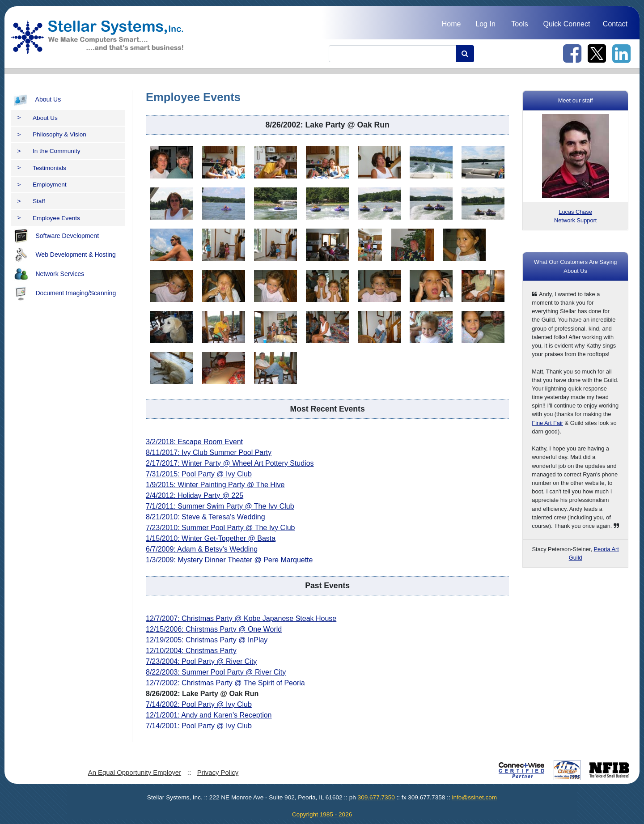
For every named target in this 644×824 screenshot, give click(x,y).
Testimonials (42, 168)
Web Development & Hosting (64, 255)
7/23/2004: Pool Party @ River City (201, 661)
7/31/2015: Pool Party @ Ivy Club (199, 474)
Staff (31, 201)
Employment (42, 185)
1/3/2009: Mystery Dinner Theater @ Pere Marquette (229, 560)
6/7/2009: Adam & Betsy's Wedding (202, 549)
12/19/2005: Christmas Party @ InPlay (207, 640)
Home (451, 24)
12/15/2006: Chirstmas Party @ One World (214, 629)
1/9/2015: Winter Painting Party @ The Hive (215, 485)
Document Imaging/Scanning (64, 293)
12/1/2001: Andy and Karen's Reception (209, 715)
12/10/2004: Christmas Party (191, 651)
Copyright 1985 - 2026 (322, 814)
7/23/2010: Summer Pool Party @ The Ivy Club (220, 528)
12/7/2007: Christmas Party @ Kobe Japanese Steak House (241, 618)
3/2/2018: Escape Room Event (194, 442)
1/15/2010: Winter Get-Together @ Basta (211, 538)
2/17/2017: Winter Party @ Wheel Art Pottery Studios (230, 463)
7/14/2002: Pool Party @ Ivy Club (199, 704)
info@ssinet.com (474, 797)
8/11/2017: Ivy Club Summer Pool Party (209, 452)
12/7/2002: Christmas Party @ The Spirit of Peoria (225, 683)
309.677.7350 (376, 797)
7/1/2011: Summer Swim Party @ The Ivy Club (220, 506)
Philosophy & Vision (52, 134)
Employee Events (49, 218)
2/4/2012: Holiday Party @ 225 (195, 495)
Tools (519, 24)
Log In (485, 24)
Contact (615, 24)
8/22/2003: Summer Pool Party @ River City (216, 672)
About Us (36, 100)
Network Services (48, 274)
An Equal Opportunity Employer (135, 773)
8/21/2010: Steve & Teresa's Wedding (205, 517)
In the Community (49, 151)
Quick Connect (566, 24)
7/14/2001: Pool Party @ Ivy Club (199, 726)
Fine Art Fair (547, 423)
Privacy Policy (218, 773)
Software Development (55, 236)
